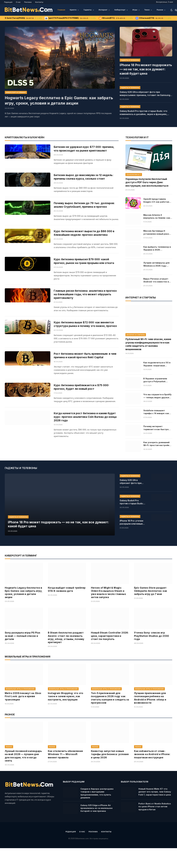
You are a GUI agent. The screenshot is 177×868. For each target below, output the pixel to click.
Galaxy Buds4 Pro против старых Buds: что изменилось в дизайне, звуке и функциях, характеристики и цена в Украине (143, 107)
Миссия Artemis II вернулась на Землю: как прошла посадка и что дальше (157, 215)
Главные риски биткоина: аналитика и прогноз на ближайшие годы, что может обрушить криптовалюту (83, 313)
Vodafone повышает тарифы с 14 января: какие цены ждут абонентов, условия (158, 411)
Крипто (73, 10)
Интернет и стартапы (136, 333)
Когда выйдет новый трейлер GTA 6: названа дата (67, 607)
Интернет (103, 10)
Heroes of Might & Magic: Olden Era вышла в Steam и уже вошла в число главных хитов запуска (108, 610)
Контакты (39, 2)
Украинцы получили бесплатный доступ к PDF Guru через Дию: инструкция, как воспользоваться (147, 181)
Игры (135, 10)
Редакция (8, 2)
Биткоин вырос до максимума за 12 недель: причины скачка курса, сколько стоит (85, 180)
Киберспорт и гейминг (16, 92)
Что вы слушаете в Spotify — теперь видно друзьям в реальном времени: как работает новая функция (157, 395)
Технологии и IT (134, 173)
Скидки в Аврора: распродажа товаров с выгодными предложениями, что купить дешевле (97, 811)
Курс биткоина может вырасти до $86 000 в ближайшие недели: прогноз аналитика (86, 246)
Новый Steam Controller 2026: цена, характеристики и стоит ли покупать (110, 653)
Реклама (28, 2)
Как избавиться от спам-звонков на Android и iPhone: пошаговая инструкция (152, 772)
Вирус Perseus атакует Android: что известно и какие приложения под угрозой (156, 279)
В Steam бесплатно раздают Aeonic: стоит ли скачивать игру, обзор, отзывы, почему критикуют (66, 655)
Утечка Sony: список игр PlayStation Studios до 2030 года (152, 653)
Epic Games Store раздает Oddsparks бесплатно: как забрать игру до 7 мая (151, 609)
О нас (18, 2)
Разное (160, 10)
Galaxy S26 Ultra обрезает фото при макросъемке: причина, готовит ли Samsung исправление (145, 88)
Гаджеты (88, 10)
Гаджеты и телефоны (130, 60)
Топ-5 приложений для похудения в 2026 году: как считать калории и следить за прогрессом (110, 716)
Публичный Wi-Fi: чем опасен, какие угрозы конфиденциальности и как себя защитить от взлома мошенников (148, 343)
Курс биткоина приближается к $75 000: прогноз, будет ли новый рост (83, 413)
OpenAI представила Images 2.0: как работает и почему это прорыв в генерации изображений (158, 199)
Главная (61, 10)
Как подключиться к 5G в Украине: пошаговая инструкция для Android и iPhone (157, 363)
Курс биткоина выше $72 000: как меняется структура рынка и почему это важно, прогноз (86, 346)
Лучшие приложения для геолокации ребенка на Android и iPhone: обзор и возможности (150, 716)
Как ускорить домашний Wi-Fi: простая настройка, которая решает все (157, 443)
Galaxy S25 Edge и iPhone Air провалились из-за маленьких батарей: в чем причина (97, 826)
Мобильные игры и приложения (20, 706)
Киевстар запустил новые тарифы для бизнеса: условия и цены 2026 (110, 772)
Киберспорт (120, 10)
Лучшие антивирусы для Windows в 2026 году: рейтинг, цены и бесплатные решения (156, 263)
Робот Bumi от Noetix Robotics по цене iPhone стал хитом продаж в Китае (155, 824)
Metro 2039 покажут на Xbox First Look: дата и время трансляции (23, 714)
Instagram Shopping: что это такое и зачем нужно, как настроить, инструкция (66, 714)
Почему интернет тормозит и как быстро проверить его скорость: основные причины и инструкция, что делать (157, 427)
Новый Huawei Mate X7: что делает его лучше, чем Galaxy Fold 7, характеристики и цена (155, 809)
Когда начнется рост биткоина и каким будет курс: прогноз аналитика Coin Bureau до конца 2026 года (85, 448)
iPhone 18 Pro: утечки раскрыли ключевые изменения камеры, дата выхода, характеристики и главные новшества (131, 540)
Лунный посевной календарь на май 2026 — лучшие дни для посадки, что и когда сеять (23, 773)
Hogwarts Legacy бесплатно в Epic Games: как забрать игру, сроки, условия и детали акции (58, 100)
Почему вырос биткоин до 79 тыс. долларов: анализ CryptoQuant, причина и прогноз (84, 215)
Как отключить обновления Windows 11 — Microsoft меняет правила (65, 772)
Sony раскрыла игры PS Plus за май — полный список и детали (23, 653)
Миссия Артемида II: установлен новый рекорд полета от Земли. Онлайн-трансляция (158, 231)
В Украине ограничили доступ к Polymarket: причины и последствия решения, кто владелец (156, 379)
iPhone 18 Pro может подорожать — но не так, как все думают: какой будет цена (146, 66)
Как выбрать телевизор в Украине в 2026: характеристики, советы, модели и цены (157, 247)
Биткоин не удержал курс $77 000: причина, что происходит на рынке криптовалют (86, 148)
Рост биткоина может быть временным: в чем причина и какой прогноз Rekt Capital (84, 380)
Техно (147, 10)
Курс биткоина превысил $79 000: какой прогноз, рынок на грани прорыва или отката (86, 279)
